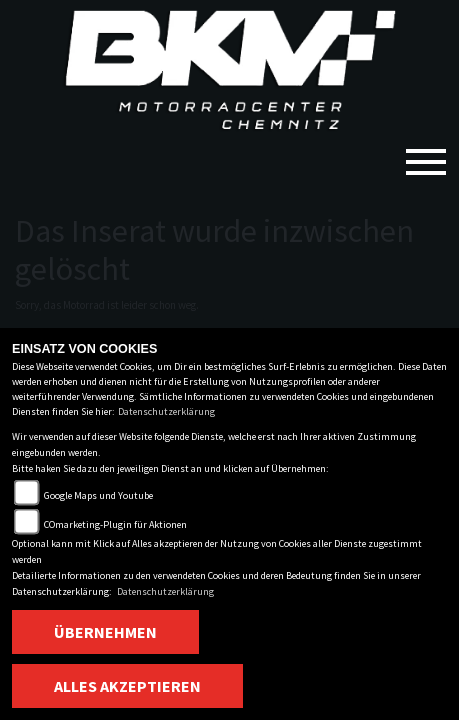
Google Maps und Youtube (98, 495)
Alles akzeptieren (127, 686)
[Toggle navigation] (426, 154)
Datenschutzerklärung (166, 411)
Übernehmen (105, 632)
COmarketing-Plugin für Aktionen (115, 524)
